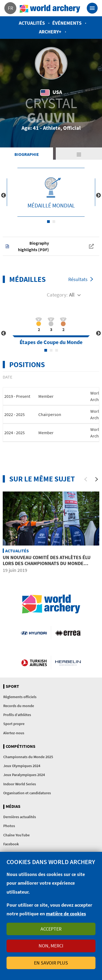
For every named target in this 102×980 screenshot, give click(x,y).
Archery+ (50, 32)
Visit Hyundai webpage (34, 633)
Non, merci (51, 946)
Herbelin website (68, 663)
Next (98, 196)
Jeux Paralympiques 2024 (24, 775)
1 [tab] (48, 222)
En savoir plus (51, 963)
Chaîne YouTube (16, 835)
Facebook (11, 844)
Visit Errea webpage (68, 633)
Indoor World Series (20, 784)
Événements (67, 23)
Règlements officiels (20, 697)
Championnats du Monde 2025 (28, 757)
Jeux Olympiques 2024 (22, 766)
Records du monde (19, 706)
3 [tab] (57, 350)
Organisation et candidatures (27, 793)
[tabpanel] (51, 192)
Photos (9, 826)
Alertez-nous (14, 733)
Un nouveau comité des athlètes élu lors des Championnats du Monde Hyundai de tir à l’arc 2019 (47, 563)
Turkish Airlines (34, 663)
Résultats (78, 279)
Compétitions (21, 746)
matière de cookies (66, 914)
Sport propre (14, 724)
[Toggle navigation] (92, 8)
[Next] (97, 479)
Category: (57, 295)
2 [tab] (54, 222)
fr (10, 8)
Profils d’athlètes (17, 715)
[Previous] (86, 479)
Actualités (32, 23)
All (72, 295)
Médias (13, 806)
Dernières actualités (20, 817)
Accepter (51, 929)
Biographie (27, 154)
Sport (12, 686)
